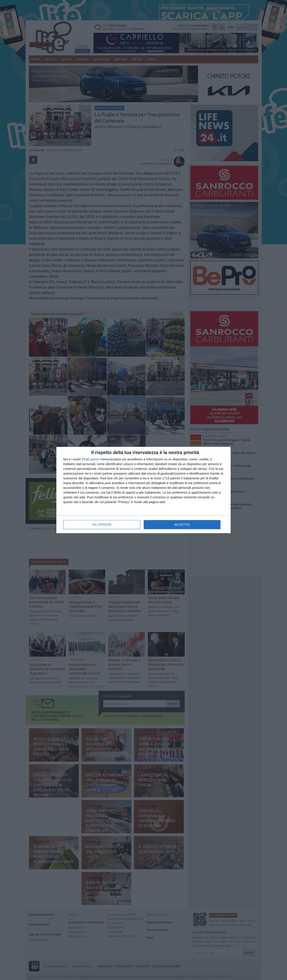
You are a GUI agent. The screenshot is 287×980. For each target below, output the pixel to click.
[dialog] (143, 490)
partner (95, 459)
